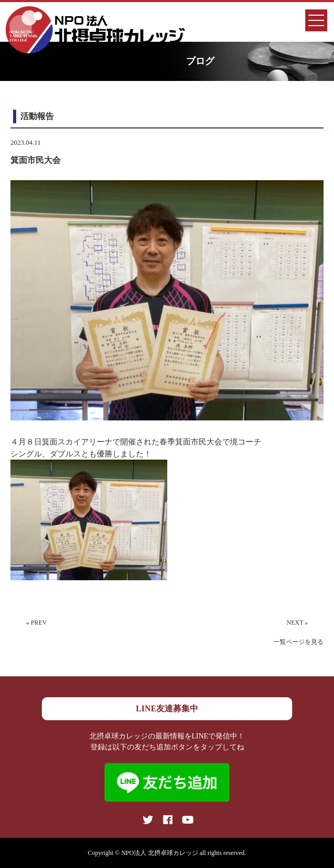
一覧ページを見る (298, 642)
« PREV (37, 623)
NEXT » (297, 623)
